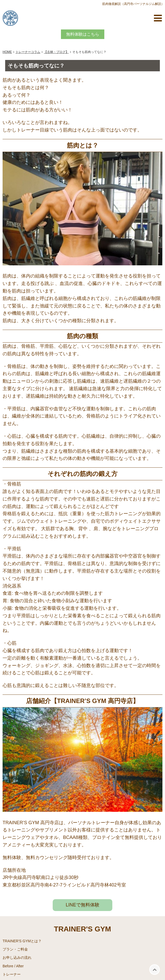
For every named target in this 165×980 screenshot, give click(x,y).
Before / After (13, 966)
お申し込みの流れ (17, 958)
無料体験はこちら (83, 34)
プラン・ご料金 (15, 949)
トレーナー (12, 974)
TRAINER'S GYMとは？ (22, 941)
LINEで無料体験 (82, 905)
